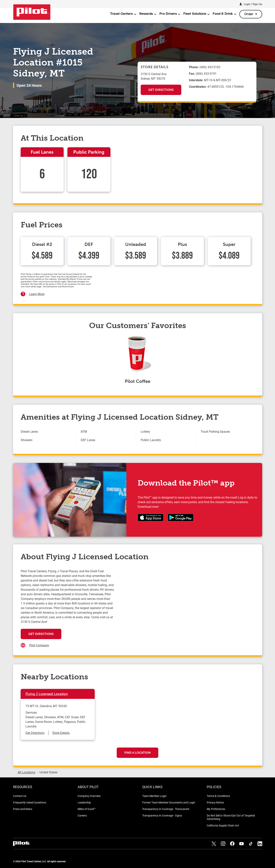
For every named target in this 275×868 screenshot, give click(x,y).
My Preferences (216, 809)
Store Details (61, 733)
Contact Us (20, 796)
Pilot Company (39, 645)
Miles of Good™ (87, 809)
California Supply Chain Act (223, 825)
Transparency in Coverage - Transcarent (166, 809)
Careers (82, 815)
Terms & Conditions (218, 796)
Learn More (37, 294)
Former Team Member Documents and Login (169, 802)
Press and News (23, 809)
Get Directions (161, 90)
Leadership (84, 802)
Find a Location (137, 753)
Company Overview (89, 796)
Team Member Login (154, 796)
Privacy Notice (215, 802)
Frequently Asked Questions (30, 802)
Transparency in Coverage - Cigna (162, 815)
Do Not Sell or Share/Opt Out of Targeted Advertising (231, 817)
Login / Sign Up (253, 4)
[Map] (185, 607)
